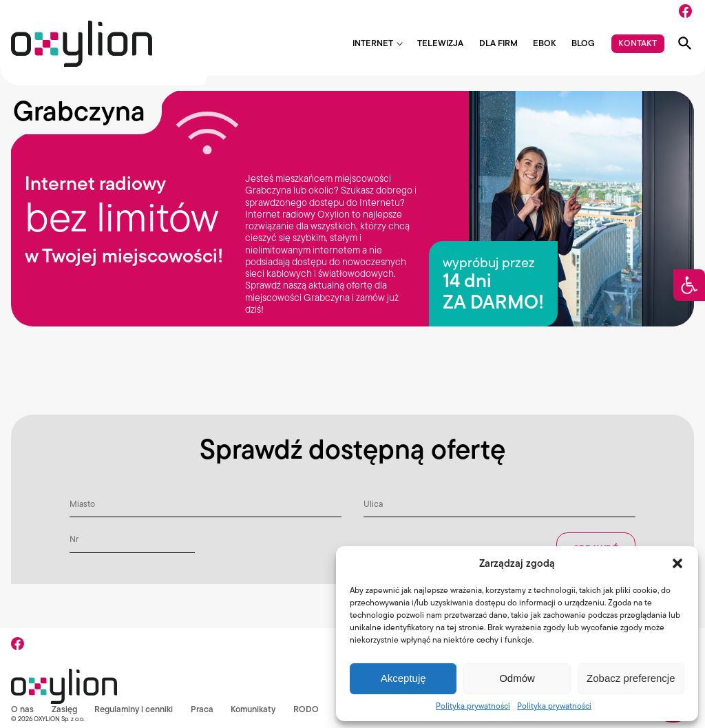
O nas (22, 709)
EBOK (545, 44)
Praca (203, 709)
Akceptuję (403, 678)
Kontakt (638, 43)
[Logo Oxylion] (82, 44)
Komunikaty (254, 709)
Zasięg (64, 709)
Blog (583, 44)
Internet (373, 44)
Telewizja (440, 44)
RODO (307, 709)
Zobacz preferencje (631, 678)
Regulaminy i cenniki (134, 709)
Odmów (517, 678)
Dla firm (498, 44)
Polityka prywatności (473, 706)
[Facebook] (685, 11)
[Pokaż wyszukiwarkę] (685, 43)
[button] (689, 285)
